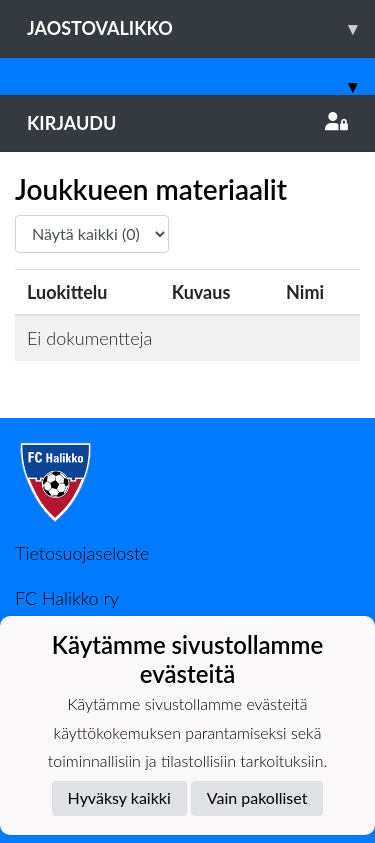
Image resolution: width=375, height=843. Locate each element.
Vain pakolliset (257, 797)
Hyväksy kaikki (119, 797)
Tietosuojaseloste (82, 553)
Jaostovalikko (201, 28)
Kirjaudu (187, 123)
